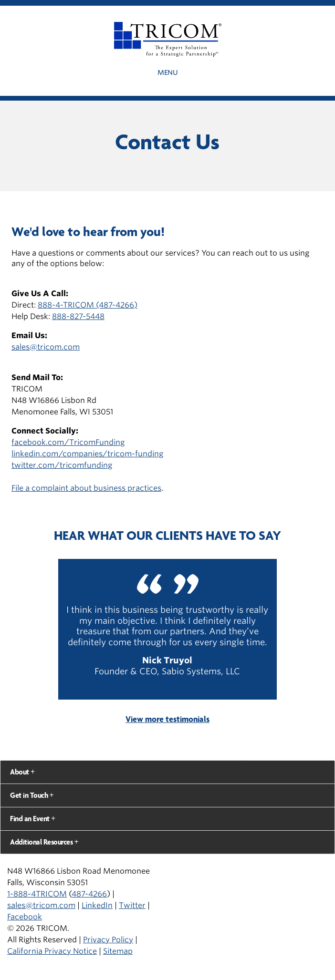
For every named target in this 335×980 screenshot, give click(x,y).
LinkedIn (97, 905)
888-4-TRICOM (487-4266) (88, 305)
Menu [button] (167, 72)
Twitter (132, 905)
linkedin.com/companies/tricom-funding (87, 454)
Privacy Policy (108, 940)
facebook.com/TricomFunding (68, 442)
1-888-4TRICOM (37, 894)
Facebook (25, 917)
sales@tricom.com (46, 347)
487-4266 (89, 894)
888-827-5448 (78, 316)
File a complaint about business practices (86, 488)
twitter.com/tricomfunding (62, 465)
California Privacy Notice (52, 951)
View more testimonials (167, 719)
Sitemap (118, 951)
